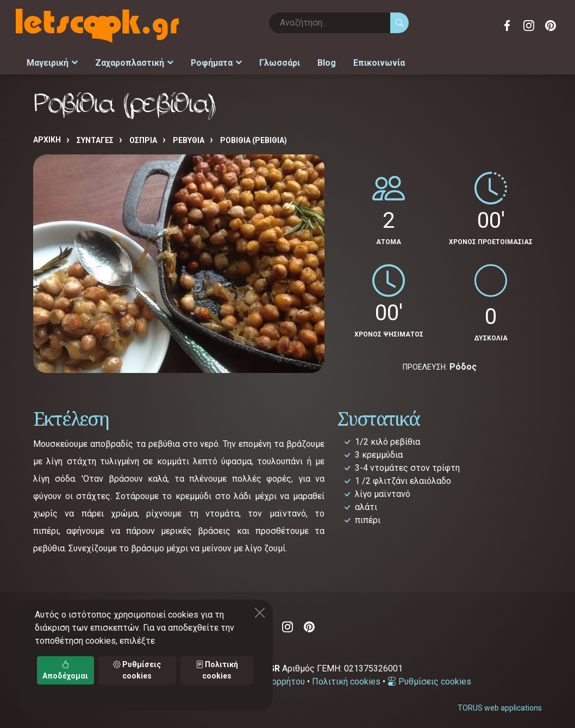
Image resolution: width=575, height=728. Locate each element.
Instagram (529, 26)
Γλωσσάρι (267, 61)
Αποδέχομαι (65, 670)
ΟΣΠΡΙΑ (143, 136)
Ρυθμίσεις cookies (429, 678)
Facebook (507, 26)
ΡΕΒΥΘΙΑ (189, 136)
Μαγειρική (51, 61)
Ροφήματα (207, 61)
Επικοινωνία (361, 61)
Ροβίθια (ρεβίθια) (254, 136)
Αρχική (47, 136)
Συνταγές (95, 136)
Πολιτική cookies (346, 678)
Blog (312, 61)
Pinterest (551, 26)
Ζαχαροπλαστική (129, 61)
